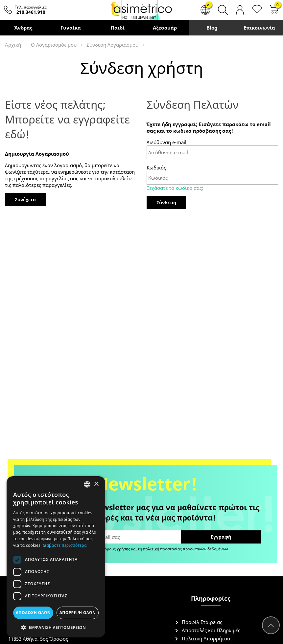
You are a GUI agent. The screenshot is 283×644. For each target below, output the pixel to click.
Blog (212, 28)
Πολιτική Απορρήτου (206, 638)
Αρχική (13, 45)
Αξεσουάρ (165, 28)
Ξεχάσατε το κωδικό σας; (175, 188)
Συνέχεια (25, 200)
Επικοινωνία (259, 28)
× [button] (96, 484)
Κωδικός (156, 167)
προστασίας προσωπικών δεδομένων (194, 549)
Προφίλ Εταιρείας (202, 622)
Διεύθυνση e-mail (166, 142)
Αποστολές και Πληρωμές (211, 630)
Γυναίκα (71, 28)
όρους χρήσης (117, 549)
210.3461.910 (31, 12)
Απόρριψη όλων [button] (78, 613)
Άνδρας (23, 28)
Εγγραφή (221, 537)
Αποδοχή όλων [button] (33, 613)
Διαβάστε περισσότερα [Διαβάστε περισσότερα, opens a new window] (65, 545)
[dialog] (56, 557)
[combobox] (87, 484)
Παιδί (118, 28)
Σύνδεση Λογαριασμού (112, 45)
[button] (56, 627)
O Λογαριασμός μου (54, 45)
